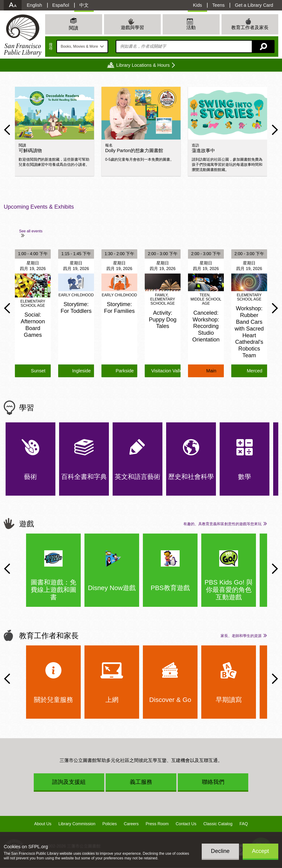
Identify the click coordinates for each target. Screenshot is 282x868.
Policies (110, 824)
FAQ (244, 824)
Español (61, 5)
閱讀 (74, 28)
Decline (220, 851)
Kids (197, 5)
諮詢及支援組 (69, 782)
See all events (31, 231)
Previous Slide (7, 130)
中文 (84, 5)
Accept (260, 851)
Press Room (157, 824)
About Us (43, 824)
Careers (131, 824)
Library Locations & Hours (143, 65)
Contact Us (186, 824)
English (34, 5)
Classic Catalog (218, 824)
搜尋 (51, 47)
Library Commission (77, 824)
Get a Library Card (254, 5)
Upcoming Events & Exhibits (39, 207)
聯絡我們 (213, 782)
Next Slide (275, 130)
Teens (218, 5)
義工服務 (141, 782)
